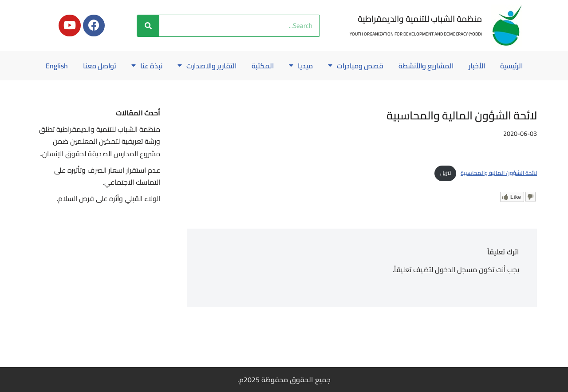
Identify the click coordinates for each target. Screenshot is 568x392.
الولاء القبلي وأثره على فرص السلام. (108, 219)
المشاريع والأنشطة (409, 66)
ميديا (282, 66)
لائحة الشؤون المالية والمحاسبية (499, 193)
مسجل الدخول (456, 290)
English (284, 86)
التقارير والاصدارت (187, 66)
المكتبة (244, 66)
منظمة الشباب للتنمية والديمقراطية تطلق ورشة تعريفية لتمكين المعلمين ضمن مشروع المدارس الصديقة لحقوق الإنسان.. (100, 162)
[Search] (148, 26)
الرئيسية (497, 66)
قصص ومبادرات (337, 66)
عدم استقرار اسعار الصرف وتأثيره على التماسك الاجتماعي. (107, 196)
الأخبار (461, 66)
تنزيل (446, 193)
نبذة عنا (125, 66)
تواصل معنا (77, 66)
